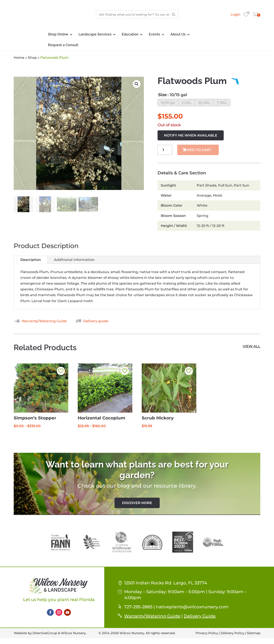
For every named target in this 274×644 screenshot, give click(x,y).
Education (130, 34)
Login (235, 14)
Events (154, 34)
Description (31, 261)
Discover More (137, 505)
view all (252, 348)
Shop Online (58, 34)
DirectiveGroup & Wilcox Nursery (59, 635)
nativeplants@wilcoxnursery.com (192, 609)
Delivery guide (96, 323)
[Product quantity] (165, 152)
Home (19, 58)
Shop (32, 58)
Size (162, 95)
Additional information (74, 261)
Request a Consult (63, 45)
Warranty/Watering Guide (44, 323)
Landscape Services (95, 34)
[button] (137, 84)
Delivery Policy (232, 635)
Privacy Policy (207, 635)
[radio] (169, 103)
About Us (178, 34)
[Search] (174, 15)
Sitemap (254, 635)
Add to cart (199, 152)
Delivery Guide (200, 618)
